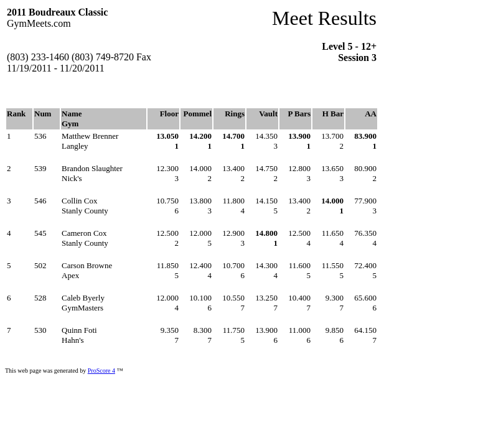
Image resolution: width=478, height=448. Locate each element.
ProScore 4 (101, 371)
